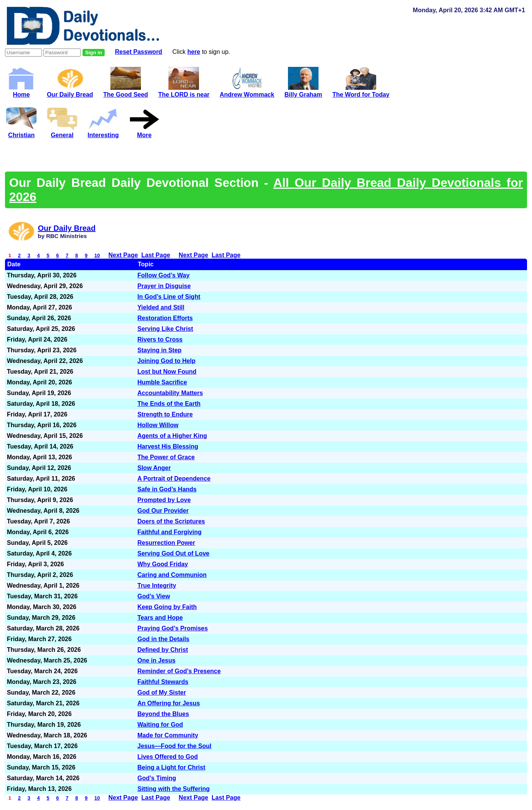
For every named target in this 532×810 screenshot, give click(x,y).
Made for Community (168, 735)
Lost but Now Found (167, 372)
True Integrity (157, 586)
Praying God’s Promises (173, 628)
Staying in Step (160, 350)
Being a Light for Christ (171, 767)
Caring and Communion (172, 575)
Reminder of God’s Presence (179, 671)
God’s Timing (157, 778)
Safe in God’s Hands (167, 489)
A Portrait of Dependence (174, 479)
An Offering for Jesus (169, 703)
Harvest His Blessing (168, 446)
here (194, 52)
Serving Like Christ (165, 329)
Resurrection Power (166, 543)
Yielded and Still (161, 307)
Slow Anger (154, 468)
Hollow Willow (158, 425)
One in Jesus (157, 660)
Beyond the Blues (163, 714)
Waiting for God (160, 725)
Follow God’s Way (164, 275)
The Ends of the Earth (169, 404)
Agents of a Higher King (172, 436)
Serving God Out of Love (173, 553)
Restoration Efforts (165, 318)
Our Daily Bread (70, 91)
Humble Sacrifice (162, 382)
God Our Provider (163, 511)
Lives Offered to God (168, 757)
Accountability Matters (170, 393)
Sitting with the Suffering (174, 789)
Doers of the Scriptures (171, 521)
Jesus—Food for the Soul (175, 746)
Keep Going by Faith (167, 607)
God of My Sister (162, 693)
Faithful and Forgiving (170, 532)
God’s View (154, 596)
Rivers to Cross (160, 339)
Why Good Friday (163, 564)
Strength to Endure (165, 414)
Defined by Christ (163, 650)
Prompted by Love (164, 500)
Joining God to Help (167, 361)
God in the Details (163, 639)
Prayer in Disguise (164, 286)
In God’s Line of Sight (169, 297)
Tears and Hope (160, 618)
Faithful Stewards (163, 682)
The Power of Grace (166, 457)
